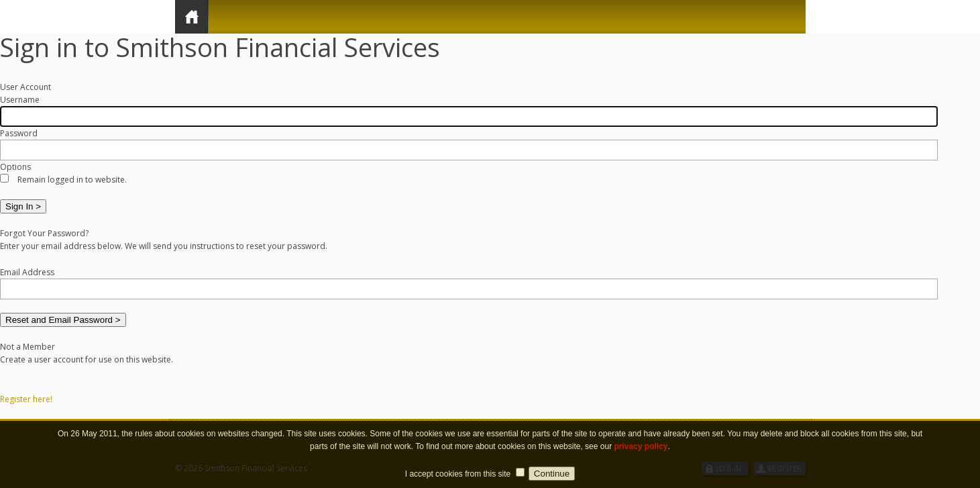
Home (192, 17)
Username (20, 100)
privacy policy (641, 454)
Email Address (27, 272)
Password (19, 133)
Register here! (26, 399)
